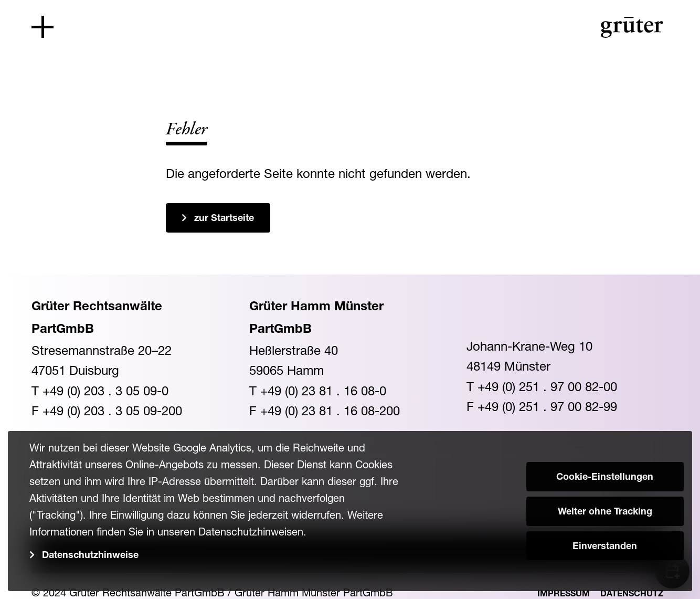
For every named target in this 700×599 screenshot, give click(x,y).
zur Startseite (224, 219)
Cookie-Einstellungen (605, 478)
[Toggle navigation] (43, 27)
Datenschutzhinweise (90, 556)
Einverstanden (605, 547)
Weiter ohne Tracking (605, 512)
